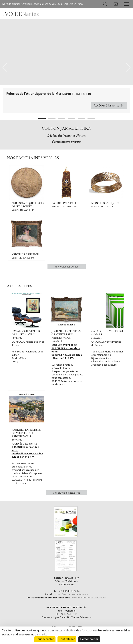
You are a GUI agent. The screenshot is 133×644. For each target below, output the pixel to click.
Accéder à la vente (109, 105)
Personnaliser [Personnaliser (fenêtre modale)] (89, 639)
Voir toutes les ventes (67, 267)
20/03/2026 (17, 440)
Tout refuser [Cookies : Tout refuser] (67, 639)
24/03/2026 (96, 338)
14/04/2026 (17, 338)
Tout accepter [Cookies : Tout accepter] (45, 639)
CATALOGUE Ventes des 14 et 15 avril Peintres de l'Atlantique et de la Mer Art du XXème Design (28, 352)
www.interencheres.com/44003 (89, 598)
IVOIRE (21, 14)
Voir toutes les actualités (66, 493)
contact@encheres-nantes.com (71, 594)
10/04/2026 (57, 341)
